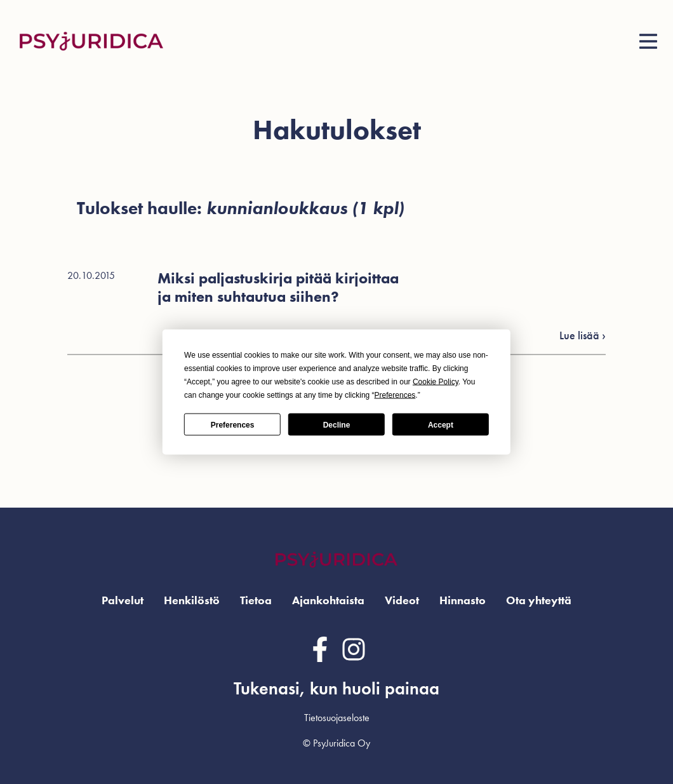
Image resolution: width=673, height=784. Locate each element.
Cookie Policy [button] (436, 382)
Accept (441, 424)
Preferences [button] (395, 395)
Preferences (233, 424)
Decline (337, 424)
